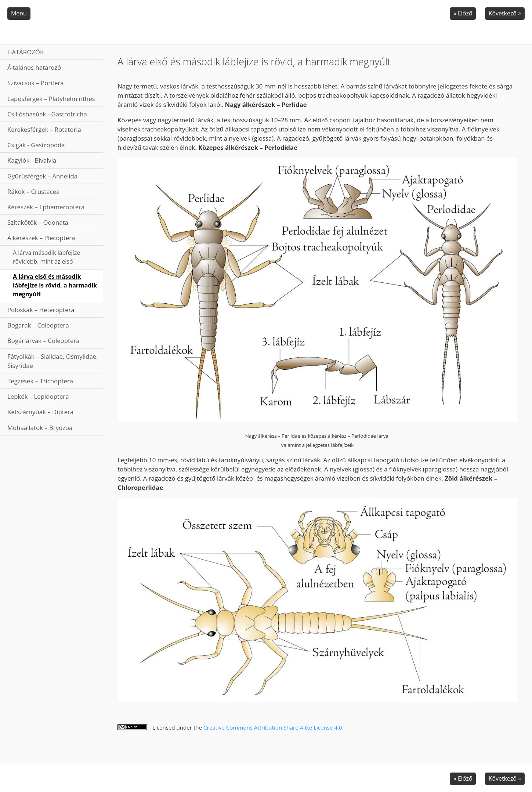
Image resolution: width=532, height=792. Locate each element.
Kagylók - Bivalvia (32, 160)
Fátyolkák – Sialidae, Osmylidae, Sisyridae (53, 361)
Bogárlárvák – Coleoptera (44, 341)
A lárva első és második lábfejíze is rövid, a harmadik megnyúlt (55, 285)
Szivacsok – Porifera (36, 83)
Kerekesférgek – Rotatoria (44, 129)
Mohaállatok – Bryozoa (40, 428)
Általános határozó (34, 67)
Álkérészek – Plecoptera (41, 238)
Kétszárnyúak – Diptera (40, 412)
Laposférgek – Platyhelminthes (51, 99)
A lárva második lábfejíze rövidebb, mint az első (46, 257)
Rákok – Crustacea (33, 191)
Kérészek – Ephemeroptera (46, 207)
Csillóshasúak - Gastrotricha (47, 114)
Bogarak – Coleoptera (38, 325)
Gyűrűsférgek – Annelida (42, 176)
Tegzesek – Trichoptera (40, 381)
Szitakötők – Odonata (38, 222)
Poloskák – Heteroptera (41, 310)
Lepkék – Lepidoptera (38, 396)
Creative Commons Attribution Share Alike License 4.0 (273, 727)
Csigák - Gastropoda (36, 145)
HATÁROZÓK (26, 52)
